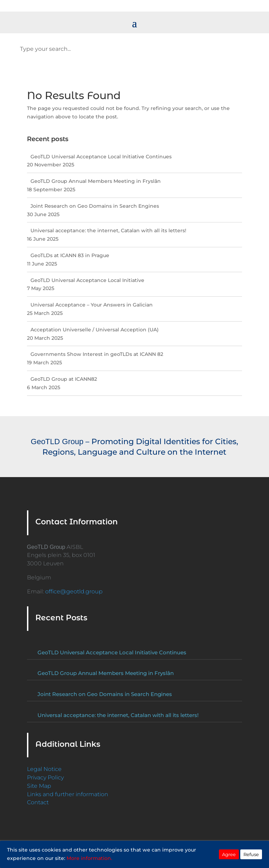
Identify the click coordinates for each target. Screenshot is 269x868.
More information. (89, 858)
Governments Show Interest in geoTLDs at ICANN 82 (97, 354)
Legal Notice (44, 769)
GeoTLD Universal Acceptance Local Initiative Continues (101, 157)
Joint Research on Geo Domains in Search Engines (95, 206)
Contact (38, 802)
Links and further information (68, 794)
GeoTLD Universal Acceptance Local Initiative (87, 280)
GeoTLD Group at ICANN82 (64, 379)
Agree (229, 854)
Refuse (251, 854)
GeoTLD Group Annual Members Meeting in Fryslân (96, 181)
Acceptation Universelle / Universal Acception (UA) (95, 330)
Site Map (39, 786)
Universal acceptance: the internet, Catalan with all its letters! (108, 230)
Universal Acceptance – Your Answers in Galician (92, 305)
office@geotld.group (74, 591)
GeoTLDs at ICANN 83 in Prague (70, 255)
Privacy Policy (45, 777)
